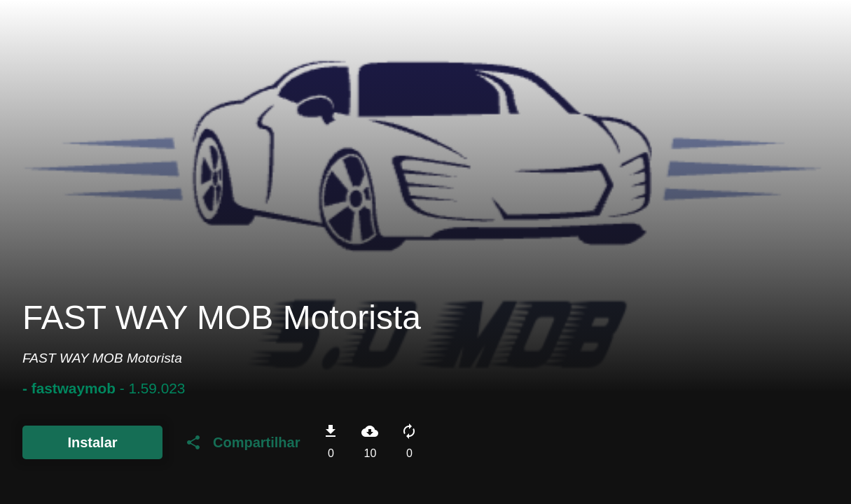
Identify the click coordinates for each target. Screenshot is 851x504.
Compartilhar (242, 442)
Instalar (92, 442)
